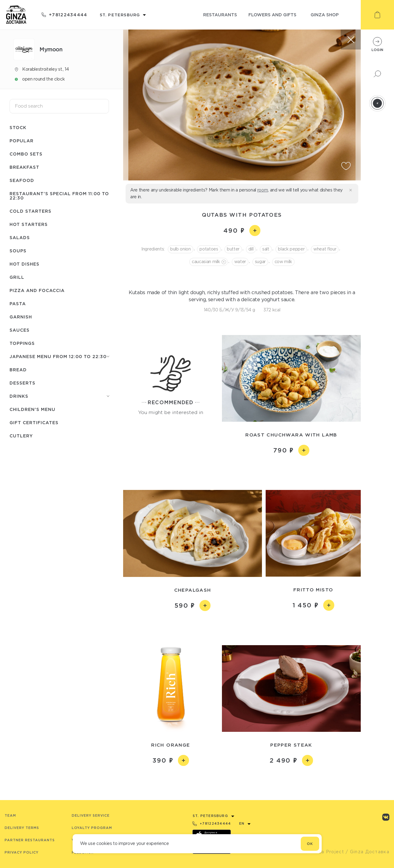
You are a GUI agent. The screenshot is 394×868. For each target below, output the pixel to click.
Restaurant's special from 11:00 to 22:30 (59, 196)
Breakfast (24, 167)
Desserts (22, 383)
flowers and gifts (272, 15)
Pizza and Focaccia (37, 290)
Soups (18, 251)
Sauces (20, 330)
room (263, 190)
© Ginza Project (324, 852)
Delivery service (91, 815)
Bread (18, 370)
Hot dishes (24, 264)
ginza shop (325, 15)
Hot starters (29, 224)
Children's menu (32, 409)
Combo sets (26, 154)
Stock (18, 127)
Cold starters (30, 211)
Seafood (22, 180)
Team (10, 815)
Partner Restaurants (30, 840)
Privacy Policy (22, 852)
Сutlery (21, 436)
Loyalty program (92, 828)
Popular (22, 141)
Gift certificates (34, 422)
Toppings (22, 343)
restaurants (220, 15)
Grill (17, 277)
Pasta (18, 304)
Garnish (21, 317)
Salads (20, 237)
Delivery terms (22, 828)
